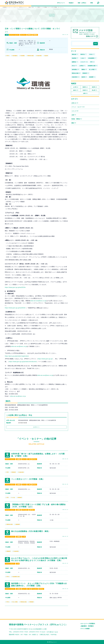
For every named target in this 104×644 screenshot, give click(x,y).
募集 (74, 123)
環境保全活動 (31, 56)
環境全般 (75, 54)
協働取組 (75, 62)
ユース (24, 459)
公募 (74, 115)
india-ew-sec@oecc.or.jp (38, 301)
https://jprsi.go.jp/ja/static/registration (17, 356)
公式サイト (36, 427)
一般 (29, 459)
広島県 (85, 90)
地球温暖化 (15, 56)
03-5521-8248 (23, 423)
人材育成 (82, 66)
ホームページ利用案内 (88, 624)
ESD (8, 472)
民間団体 (35, 35)
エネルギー (84, 62)
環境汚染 (84, 54)
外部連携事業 (92, 58)
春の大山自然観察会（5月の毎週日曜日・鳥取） (31, 531)
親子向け (34, 459)
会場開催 (19, 459)
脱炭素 (46, 56)
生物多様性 (39, 56)
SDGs (8, 56)
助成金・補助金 (77, 119)
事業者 (29, 35)
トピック (75, 111)
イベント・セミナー (14, 35)
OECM (92, 54)
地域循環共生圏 (16, 577)
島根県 (85, 87)
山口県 (76, 87)
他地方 (76, 90)
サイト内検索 (85, 629)
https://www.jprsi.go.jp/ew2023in (15, 287)
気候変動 (23, 56)
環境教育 (14, 472)
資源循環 (18, 524)
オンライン (23, 35)
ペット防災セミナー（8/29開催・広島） (28, 479)
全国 (7, 35)
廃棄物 (84, 69)
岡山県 (95, 90)
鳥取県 (95, 87)
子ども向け (25, 510)
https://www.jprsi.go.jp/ (45, 359)
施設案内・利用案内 (87, 626)
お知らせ (75, 103)
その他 (13, 498)
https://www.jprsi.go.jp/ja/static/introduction (23, 362)
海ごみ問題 (15, 602)
